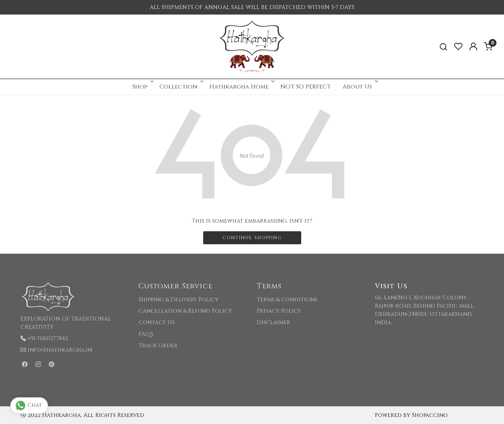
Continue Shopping (252, 238)
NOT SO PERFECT (306, 87)
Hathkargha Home (241, 87)
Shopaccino (430, 415)
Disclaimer (273, 322)
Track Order (158, 346)
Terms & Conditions (287, 300)
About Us (360, 87)
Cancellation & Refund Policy (185, 311)
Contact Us (157, 322)
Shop (142, 87)
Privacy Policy (279, 311)
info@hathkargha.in (60, 350)
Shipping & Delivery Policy (179, 300)
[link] (443, 47)
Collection (181, 87)
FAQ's (146, 334)
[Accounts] (473, 46)
